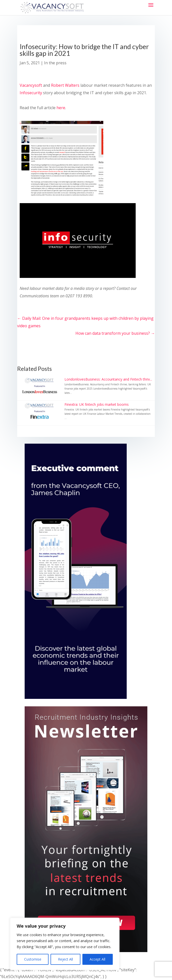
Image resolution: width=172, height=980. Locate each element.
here (61, 108)
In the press (55, 63)
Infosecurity (31, 93)
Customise (33, 959)
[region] (65, 944)
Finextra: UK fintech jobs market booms (97, 404)
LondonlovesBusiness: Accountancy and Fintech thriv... (108, 379)
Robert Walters (65, 85)
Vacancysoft (31, 85)
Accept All (97, 959)
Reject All (65, 959)
